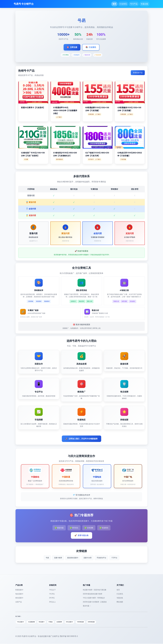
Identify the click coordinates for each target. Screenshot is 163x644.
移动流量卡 (19, 598)
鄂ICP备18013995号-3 (69, 637)
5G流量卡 (44, 622)
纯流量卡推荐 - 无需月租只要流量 (95, 590)
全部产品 (19, 602)
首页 (114, 4)
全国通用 (63, 622)
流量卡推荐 (58, 558)
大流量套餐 (33, 622)
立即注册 (72, 47)
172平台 (114, 558)
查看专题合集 (81, 535)
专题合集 (144, 4)
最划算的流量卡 (73, 558)
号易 (47, 558)
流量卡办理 (87, 558)
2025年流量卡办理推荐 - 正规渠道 (95, 602)
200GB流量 (97, 622)
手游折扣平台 (101, 558)
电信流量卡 (19, 594)
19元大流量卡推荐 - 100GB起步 (94, 598)
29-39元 (52, 598)
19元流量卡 (21, 622)
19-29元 (52, 594)
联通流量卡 (19, 590)
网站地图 (120, 602)
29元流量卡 (74, 622)
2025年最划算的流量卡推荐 (93, 594)
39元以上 (52, 602)
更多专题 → (87, 606)
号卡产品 (134, 4)
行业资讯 (123, 4)
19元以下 (52, 590)
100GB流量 (86, 622)
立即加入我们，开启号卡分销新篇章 (81, 439)
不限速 (53, 622)
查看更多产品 (138, 73)
